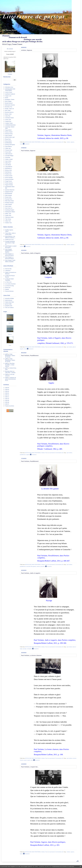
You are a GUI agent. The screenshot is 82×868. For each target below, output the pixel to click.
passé (25, 760)
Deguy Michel (8, 130)
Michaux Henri (9, 170)
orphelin (22, 246)
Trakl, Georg (8, 219)
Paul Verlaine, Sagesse (28, 151)
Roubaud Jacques (9, 203)
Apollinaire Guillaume (10, 94)
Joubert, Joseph (9, 159)
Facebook (26, 144)
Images (5, 312)
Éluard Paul (8, 139)
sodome (38, 566)
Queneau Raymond (10, 190)
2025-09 (7, 400)
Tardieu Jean (8, 215)
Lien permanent (51, 142)
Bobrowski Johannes (10, 105)
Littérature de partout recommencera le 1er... (11, 379)
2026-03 (7, 390)
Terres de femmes (9, 291)
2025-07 (7, 404)
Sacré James (8, 206)
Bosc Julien (8, 110)
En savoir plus (71, 867)
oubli (32, 760)
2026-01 (7, 393)
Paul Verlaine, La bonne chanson (31, 655)
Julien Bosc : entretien (10, 373)
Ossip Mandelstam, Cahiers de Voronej (10, 356)
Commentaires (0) (59, 142)
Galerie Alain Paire (9, 302)
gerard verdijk (8, 304)
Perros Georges (9, 178)
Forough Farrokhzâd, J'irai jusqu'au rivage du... (10, 243)
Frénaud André (9, 150)
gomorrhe (43, 566)
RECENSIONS (9, 194)
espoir (21, 854)
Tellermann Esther (9, 217)
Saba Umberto (9, 204)
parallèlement (23, 455)
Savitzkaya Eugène (10, 210)
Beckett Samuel (9, 103)
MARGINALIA (8, 168)
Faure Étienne (8, 147)
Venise (10, 323)
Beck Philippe (8, 101)
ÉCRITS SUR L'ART (10, 137)
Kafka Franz (8, 163)
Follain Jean (8, 148)
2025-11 (7, 397)
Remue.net (8, 288)
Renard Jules (8, 197)
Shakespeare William (10, 212)
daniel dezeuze (9, 300)
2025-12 (7, 395)
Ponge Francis (9, 181)
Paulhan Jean (8, 174)
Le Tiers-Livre (8, 282)
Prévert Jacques (9, 183)
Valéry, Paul (8, 221)
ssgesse (72, 852)
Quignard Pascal (9, 192)
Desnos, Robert (9, 132)
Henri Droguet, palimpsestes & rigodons (9, 251)
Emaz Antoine (8, 141)
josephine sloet (9, 306)
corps (21, 144)
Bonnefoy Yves (9, 107)
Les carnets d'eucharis (10, 284)
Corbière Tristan (9, 123)
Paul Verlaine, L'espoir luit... (30, 767)
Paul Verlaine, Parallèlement (30, 355)
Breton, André (8, 114)
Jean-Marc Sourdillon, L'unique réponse (10, 365)
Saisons (10, 334)
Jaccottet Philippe (9, 156)
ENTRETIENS (8, 143)
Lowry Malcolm (9, 167)
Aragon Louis (8, 96)
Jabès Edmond (9, 154)
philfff (6, 354)
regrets (29, 760)
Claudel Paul (8, 121)
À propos (10, 74)
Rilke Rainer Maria (9, 201)
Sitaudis (7, 289)
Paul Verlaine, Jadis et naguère (31, 573)
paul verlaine (69, 347)
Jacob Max (8, 157)
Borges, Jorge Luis (10, 109)
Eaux (10, 345)
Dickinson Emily (9, 134)
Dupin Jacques (9, 136)
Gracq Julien (8, 152)
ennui (25, 349)
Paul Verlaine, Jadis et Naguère (31, 253)
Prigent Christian (9, 185)
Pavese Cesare (9, 176)
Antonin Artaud (9, 92)
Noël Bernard (8, 172)
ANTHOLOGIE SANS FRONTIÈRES (33, 142)
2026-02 (7, 391)
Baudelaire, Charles (10, 100)
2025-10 (7, 399)
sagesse (72, 142)
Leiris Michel (8, 165)
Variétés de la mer (9, 240)
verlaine (68, 142)
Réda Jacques (9, 195)
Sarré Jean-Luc (9, 208)
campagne (29, 649)
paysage (25, 649)
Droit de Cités (8, 269)
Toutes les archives (10, 406)
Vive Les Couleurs (9, 308)
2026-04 (7, 388)
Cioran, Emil (8, 120)
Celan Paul (8, 116)
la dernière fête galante (31, 566)
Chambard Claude (9, 118)
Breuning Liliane (9, 371)
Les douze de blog (9, 286)
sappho (28, 455)
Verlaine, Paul (8, 223)
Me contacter (10, 49)
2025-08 (7, 402)
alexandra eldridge (9, 298)
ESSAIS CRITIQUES (10, 145)
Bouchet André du (9, 112)
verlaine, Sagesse (27, 50)
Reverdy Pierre (9, 199)
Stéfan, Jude (8, 214)
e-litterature (8, 271)
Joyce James (8, 161)
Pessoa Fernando (9, 179)
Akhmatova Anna (9, 87)
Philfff (6, 374)
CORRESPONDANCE (10, 125)
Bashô (7, 98)
